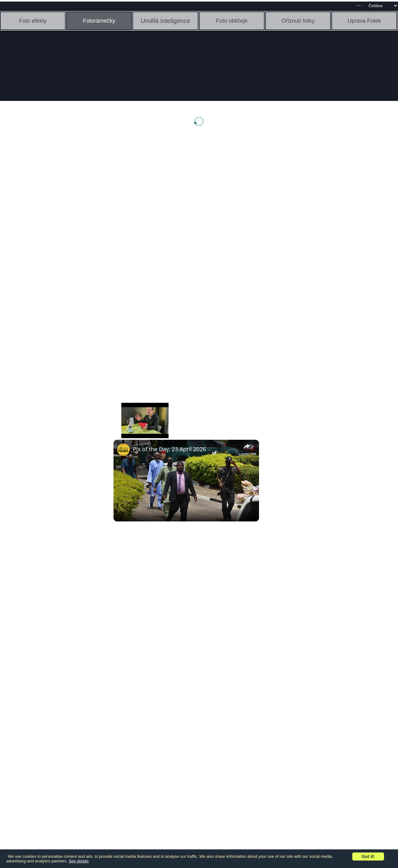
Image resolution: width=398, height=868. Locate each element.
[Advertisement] (48, 235)
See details (79, 861)
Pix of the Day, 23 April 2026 (169, 449)
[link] (123, 450)
